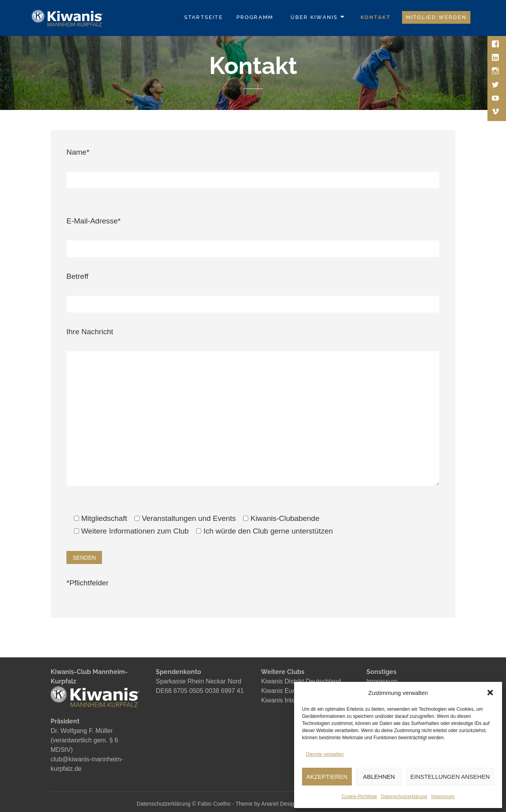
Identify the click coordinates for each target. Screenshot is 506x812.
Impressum (443, 797)
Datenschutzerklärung (404, 797)
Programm (255, 17)
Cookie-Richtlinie (359, 797)
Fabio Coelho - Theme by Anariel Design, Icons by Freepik (270, 804)
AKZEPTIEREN (327, 777)
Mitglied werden (436, 17)
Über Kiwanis (314, 17)
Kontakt (376, 17)
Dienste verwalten (325, 754)
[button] (490, 693)
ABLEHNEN (379, 777)
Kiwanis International (290, 700)
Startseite (204, 17)
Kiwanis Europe (283, 691)
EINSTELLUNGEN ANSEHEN (450, 777)
